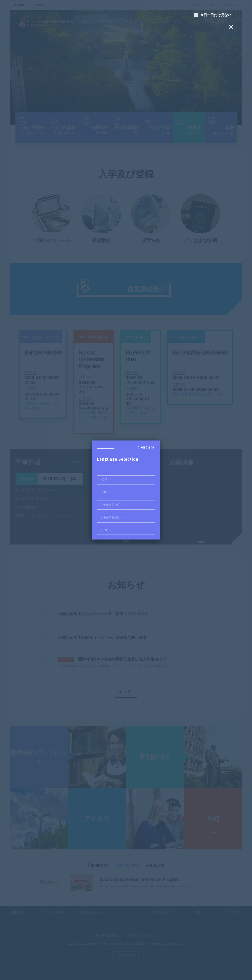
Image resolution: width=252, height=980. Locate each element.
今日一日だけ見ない (214, 15)
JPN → (106, 530)
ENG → (106, 492)
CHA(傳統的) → (112, 505)
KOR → (106, 480)
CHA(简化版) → (112, 518)
